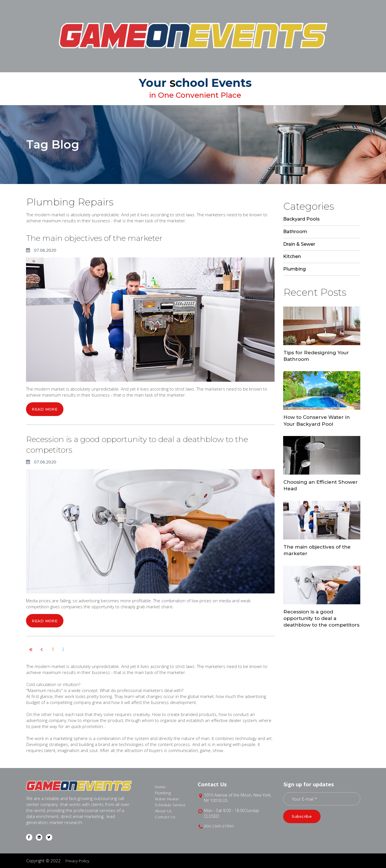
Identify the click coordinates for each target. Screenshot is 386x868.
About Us (164, 810)
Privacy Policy (78, 861)
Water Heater (168, 798)
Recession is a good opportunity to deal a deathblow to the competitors (124, 444)
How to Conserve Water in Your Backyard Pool (319, 420)
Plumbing (164, 792)
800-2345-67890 (219, 826)
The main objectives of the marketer (112, 237)
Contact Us (165, 816)
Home (161, 786)
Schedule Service (172, 804)
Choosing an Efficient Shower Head (312, 485)
